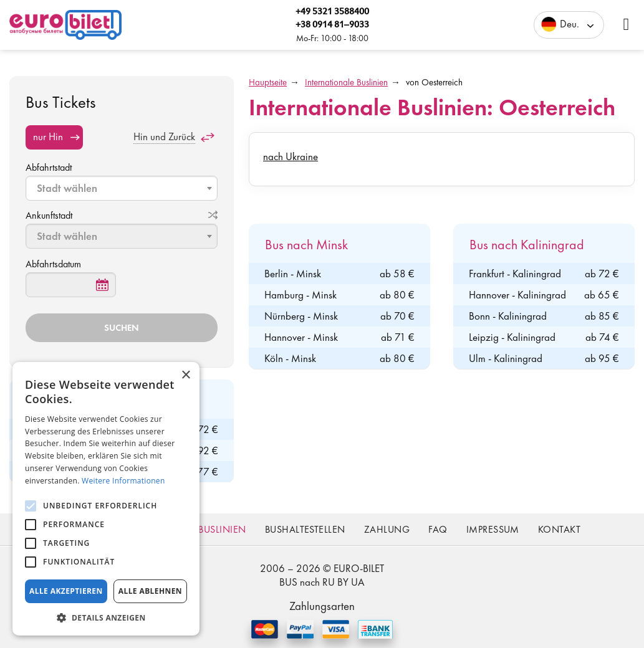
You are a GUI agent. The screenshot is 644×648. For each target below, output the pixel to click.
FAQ (438, 529)
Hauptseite (268, 82)
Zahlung (387, 529)
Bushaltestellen (305, 529)
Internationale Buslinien (346, 82)
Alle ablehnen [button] (150, 591)
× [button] (185, 375)
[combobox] (122, 188)
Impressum (493, 529)
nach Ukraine (291, 156)
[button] (106, 617)
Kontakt (559, 529)
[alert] (106, 499)
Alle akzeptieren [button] (66, 591)
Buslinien (222, 529)
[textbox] (123, 188)
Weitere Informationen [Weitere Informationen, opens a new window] (123, 481)
